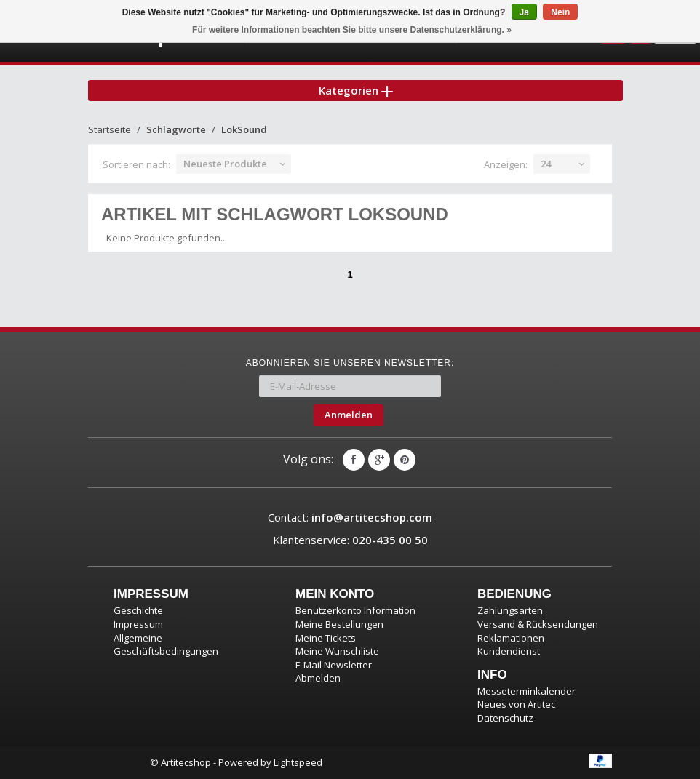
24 (546, 164)
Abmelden (318, 678)
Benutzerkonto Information (355, 610)
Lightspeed (298, 762)
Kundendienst (509, 651)
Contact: (350, 517)
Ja (524, 12)
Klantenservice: (350, 540)
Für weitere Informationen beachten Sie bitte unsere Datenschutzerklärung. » (352, 30)
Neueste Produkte (225, 164)
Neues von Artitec (516, 704)
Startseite (110, 129)
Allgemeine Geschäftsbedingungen (166, 645)
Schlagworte (176, 129)
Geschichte (138, 610)
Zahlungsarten (510, 610)
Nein (560, 12)
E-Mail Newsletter (334, 665)
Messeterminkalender (526, 691)
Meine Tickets (326, 638)
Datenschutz (505, 718)
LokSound (244, 129)
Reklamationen (511, 638)
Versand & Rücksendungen (538, 624)
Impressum (138, 624)
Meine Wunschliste (337, 651)
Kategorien (356, 90)
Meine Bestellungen (339, 624)
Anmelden (349, 415)
